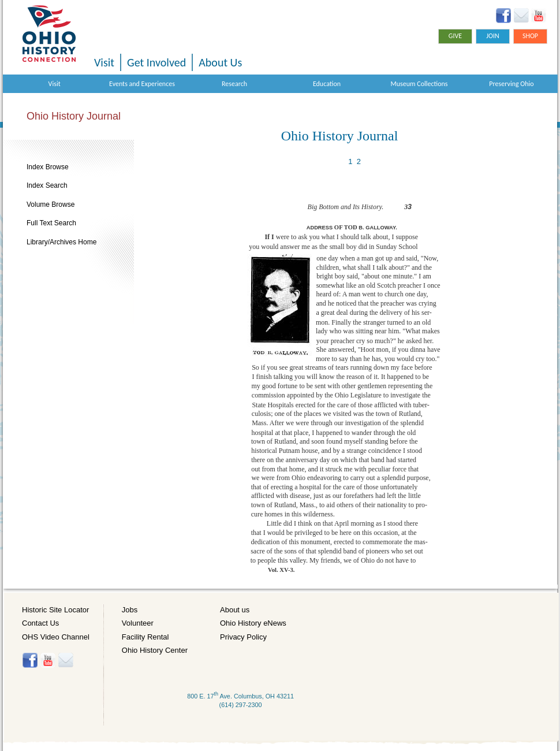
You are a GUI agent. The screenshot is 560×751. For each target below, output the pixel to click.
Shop (530, 36)
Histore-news (66, 660)
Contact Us (40, 623)
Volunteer (138, 623)
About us (235, 610)
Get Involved (156, 62)
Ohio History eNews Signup (521, 16)
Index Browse (48, 167)
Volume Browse (51, 205)
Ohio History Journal (74, 116)
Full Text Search (51, 223)
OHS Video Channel (56, 637)
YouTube (538, 16)
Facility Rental (145, 637)
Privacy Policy (243, 637)
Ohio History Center (155, 650)
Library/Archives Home (61, 242)
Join (493, 36)
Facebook (504, 16)
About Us (220, 62)
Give (455, 36)
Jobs (130, 610)
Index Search (47, 185)
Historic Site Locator (55, 610)
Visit (104, 62)
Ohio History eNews (253, 623)
